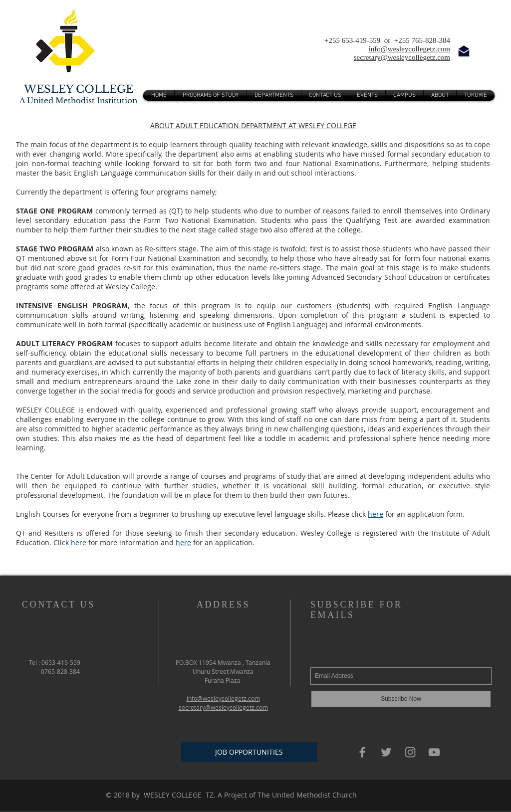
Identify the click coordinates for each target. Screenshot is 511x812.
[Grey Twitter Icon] (386, 752)
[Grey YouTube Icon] (434, 752)
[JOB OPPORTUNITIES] (249, 752)
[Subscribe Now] (401, 699)
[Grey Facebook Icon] (362, 752)
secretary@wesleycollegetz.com (402, 57)
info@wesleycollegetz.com (409, 49)
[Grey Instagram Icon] (410, 752)
